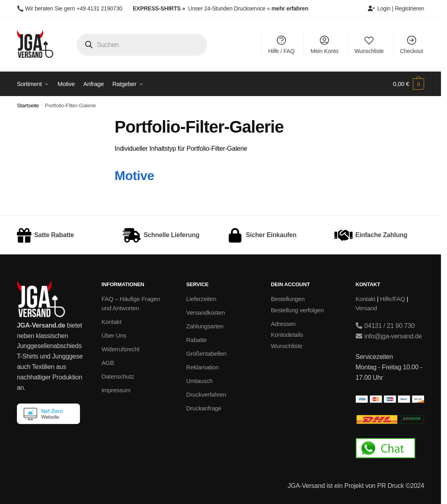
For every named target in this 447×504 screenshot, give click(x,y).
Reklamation (202, 367)
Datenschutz (118, 376)
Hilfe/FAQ (392, 299)
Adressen (283, 324)
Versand (366, 308)
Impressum (116, 390)
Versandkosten (205, 312)
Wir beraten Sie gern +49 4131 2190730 (74, 8)
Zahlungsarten (205, 326)
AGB (108, 363)
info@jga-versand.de (389, 336)
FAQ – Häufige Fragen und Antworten (131, 303)
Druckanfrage (204, 408)
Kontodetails (287, 335)
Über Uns (114, 335)
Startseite (28, 106)
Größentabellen (206, 353)
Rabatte (196, 340)
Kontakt (112, 322)
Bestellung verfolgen (297, 310)
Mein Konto (325, 44)
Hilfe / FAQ (281, 44)
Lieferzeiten (201, 299)
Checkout (411, 44)
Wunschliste (369, 44)
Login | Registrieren (396, 8)
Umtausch (199, 381)
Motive (134, 176)
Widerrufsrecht (121, 349)
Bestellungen (288, 299)
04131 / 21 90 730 (385, 326)
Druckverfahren (206, 394)
